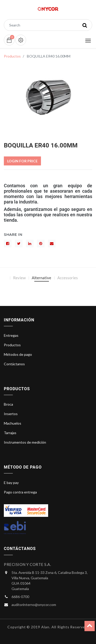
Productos (12, 56)
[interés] (41, 244)
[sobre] (52, 244)
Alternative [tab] (41, 278)
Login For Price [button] (22, 161)
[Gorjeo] (19, 244)
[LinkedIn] (30, 244)
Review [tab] (19, 278)
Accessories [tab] (68, 278)
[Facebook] (8, 244)
